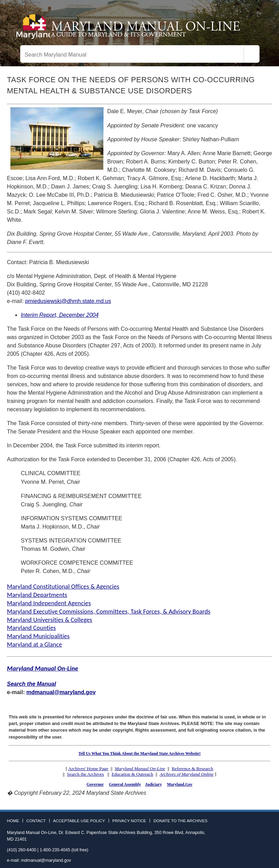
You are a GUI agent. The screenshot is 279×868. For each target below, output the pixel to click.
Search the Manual (31, 684)
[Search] (252, 55)
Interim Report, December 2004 (60, 315)
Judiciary (153, 784)
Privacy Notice (129, 821)
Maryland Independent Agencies (49, 603)
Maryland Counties (31, 628)
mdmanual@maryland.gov (61, 692)
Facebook (246, 823)
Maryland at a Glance (35, 644)
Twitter (256, 823)
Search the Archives (86, 774)
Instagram (267, 823)
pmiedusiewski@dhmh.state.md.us (68, 301)
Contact (36, 821)
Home (13, 821)
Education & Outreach (132, 774)
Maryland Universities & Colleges (50, 620)
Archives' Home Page (88, 769)
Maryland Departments (37, 595)
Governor (95, 784)
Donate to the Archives (180, 821)
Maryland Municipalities (38, 636)
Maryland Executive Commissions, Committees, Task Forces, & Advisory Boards (109, 612)
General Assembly (125, 784)
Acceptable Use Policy (79, 821)
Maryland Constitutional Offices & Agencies (63, 587)
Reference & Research (193, 769)
